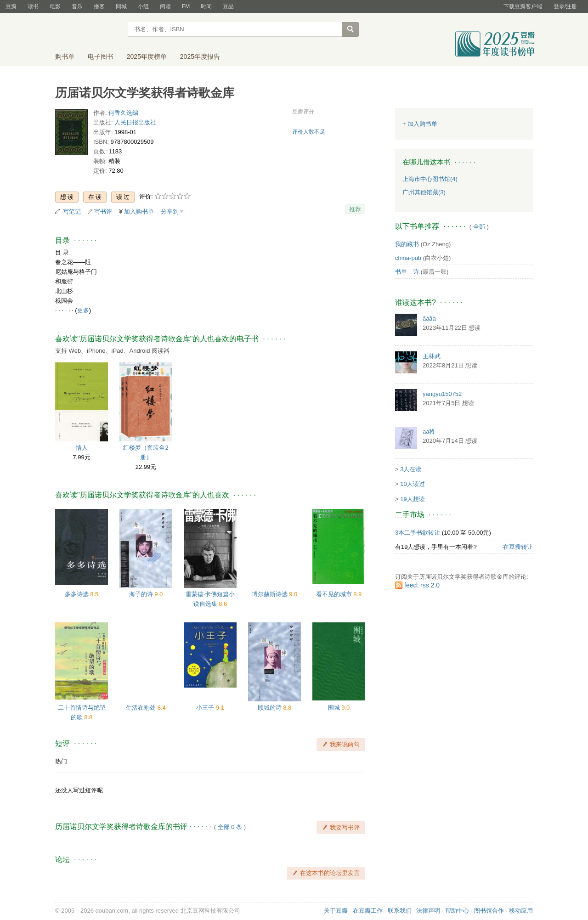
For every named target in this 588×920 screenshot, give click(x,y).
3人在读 (411, 469)
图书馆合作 (489, 911)
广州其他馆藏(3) (424, 192)
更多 (83, 310)
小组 (143, 6)
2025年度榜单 (147, 56)
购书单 (65, 56)
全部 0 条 (230, 827)
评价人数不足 (309, 132)
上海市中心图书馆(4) (430, 179)
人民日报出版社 (135, 122)
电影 (55, 6)
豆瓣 (11, 6)
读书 (33, 6)
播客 (99, 6)
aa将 (429, 432)
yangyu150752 (442, 394)
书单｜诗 (407, 272)
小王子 (206, 708)
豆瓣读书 (88, 30)
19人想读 (412, 499)
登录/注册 (565, 6)
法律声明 (428, 911)
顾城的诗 (271, 708)
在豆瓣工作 (368, 911)
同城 (121, 6)
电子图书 (101, 56)
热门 (61, 761)
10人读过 (412, 484)
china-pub (408, 258)
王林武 (432, 356)
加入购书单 (139, 212)
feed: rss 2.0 (422, 585)
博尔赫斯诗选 (271, 594)
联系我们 (400, 911)
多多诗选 (78, 594)
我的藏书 (407, 244)
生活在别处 (142, 708)
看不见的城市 (335, 594)
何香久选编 (123, 113)
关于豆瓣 (336, 911)
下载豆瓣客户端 (523, 6)
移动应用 (521, 911)
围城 (335, 708)
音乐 (77, 6)
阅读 (165, 6)
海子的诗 (142, 594)
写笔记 (72, 212)
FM (186, 6)
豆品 (228, 6)
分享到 (170, 212)
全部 (479, 227)
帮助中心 (457, 911)
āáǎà (429, 319)
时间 (206, 6)
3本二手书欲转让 (418, 533)
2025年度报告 (200, 56)
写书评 (103, 212)
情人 (82, 448)
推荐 (355, 209)
